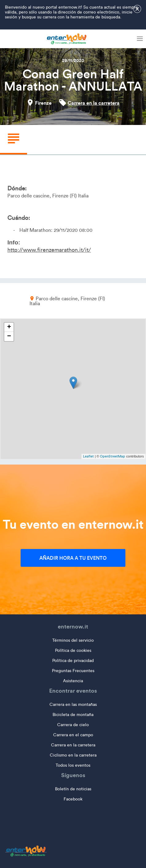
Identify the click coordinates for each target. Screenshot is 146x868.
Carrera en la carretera (94, 103)
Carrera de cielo (73, 725)
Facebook (73, 799)
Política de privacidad (73, 661)
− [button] (9, 337)
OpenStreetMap (112, 456)
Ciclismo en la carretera (73, 755)
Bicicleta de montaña (73, 715)
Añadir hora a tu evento (73, 558)
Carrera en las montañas (73, 705)
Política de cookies (73, 650)
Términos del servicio (73, 640)
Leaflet (88, 456)
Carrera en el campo (73, 735)
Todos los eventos (73, 765)
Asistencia (73, 681)
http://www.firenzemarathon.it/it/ (49, 250)
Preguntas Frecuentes (73, 671)
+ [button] (9, 327)
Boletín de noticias (73, 789)
